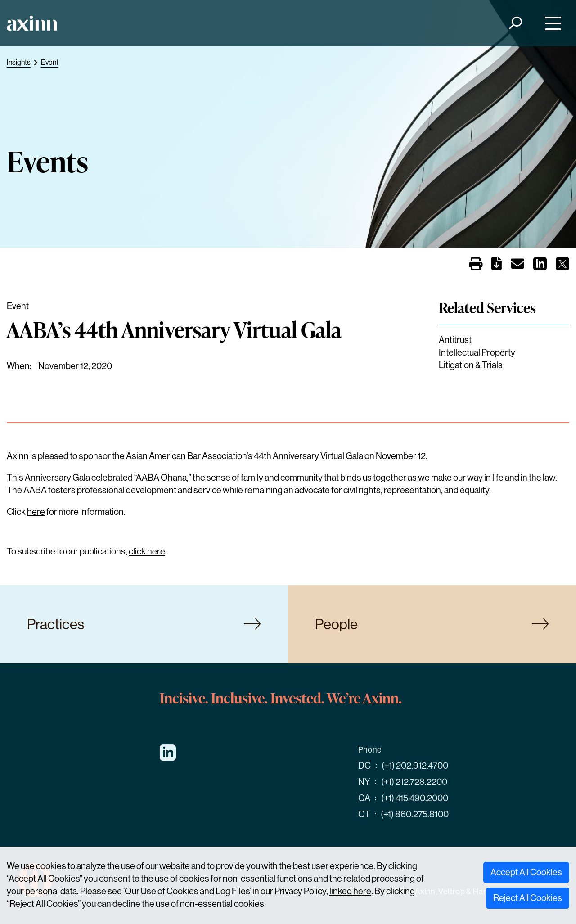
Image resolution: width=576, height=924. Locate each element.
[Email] (517, 266)
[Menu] (551, 23)
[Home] (32, 23)
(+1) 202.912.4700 (415, 766)
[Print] (476, 265)
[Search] (515, 23)
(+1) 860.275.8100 (415, 814)
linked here (350, 891)
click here (147, 552)
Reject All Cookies (528, 898)
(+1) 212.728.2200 (414, 782)
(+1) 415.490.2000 (415, 798)
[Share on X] (562, 267)
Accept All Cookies (526, 872)
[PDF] (497, 266)
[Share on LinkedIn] (540, 267)
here (36, 512)
